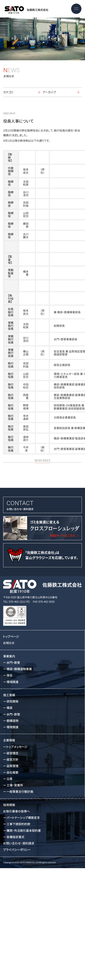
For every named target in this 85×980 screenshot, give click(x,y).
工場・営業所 (15, 785)
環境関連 (12, 682)
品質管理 (12, 766)
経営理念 (12, 753)
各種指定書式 (15, 837)
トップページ (11, 637)
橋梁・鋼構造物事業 (19, 669)
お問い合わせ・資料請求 (42, 505)
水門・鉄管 (13, 663)
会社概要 (12, 773)
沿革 (10, 779)
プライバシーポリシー (17, 850)
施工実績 (9, 695)
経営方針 (12, 760)
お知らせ (9, 643)
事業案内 (9, 656)
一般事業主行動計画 (20, 792)
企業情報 (9, 740)
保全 (10, 675)
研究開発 (12, 701)
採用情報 (9, 805)
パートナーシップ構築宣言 (23, 818)
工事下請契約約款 (18, 824)
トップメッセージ (17, 747)
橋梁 (10, 708)
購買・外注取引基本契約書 (24, 831)
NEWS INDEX (42, 455)
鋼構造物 (12, 721)
